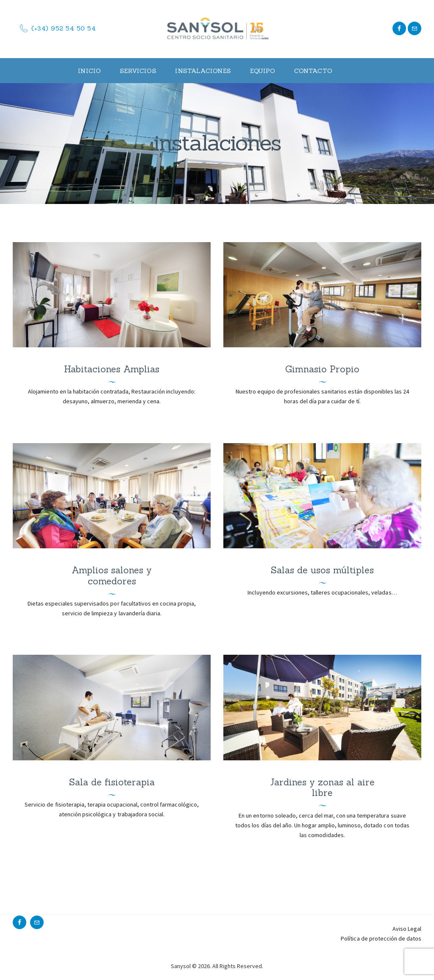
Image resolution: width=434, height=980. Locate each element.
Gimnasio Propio (322, 369)
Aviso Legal (407, 929)
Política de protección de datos (381, 938)
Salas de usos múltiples (322, 570)
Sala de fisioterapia (112, 782)
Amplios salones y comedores (112, 576)
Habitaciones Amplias (112, 369)
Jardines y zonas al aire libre (322, 788)
